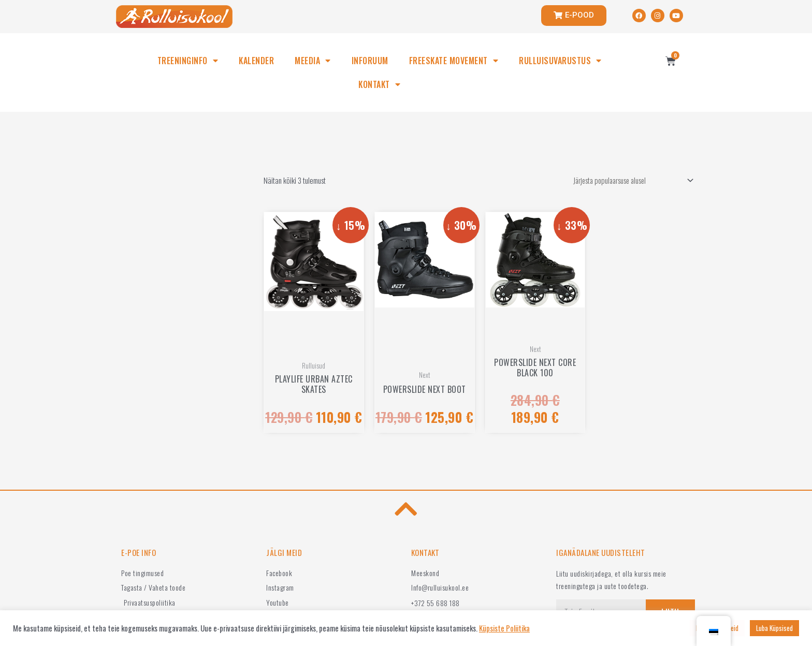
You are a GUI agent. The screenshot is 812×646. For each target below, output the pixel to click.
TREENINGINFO (188, 61)
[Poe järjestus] (628, 181)
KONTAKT (379, 84)
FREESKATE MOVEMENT (454, 61)
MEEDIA (313, 61)
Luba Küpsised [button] (774, 628)
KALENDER (256, 61)
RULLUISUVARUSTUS (560, 61)
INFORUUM (370, 61)
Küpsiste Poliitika (504, 628)
